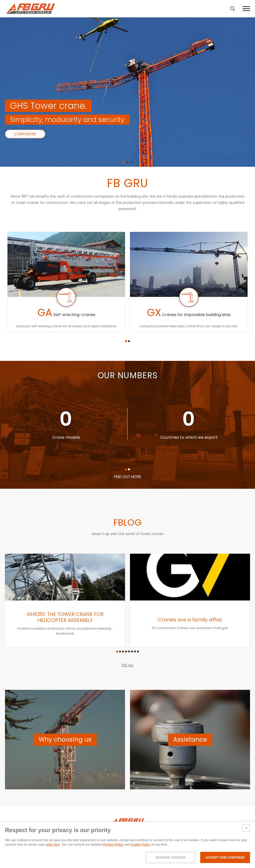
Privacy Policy (113, 844)
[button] (124, 162)
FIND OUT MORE (128, 476)
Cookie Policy (140, 844)
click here (53, 844)
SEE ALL (128, 665)
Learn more (25, 134)
